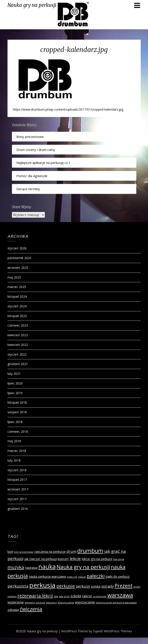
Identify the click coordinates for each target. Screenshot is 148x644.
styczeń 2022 (17, 354)
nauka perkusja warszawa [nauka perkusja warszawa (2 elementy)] (47, 576)
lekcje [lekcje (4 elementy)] (75, 559)
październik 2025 (19, 258)
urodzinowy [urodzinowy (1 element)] (100, 596)
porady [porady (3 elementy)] (108, 586)
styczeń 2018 (17, 470)
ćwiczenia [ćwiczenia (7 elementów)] (31, 609)
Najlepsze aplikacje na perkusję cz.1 (43, 163)
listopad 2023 (17, 316)
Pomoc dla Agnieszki (32, 176)
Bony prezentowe (30, 137)
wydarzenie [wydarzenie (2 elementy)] (16, 602)
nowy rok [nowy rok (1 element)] (72, 577)
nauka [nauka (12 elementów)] (47, 567)
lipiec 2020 (15, 383)
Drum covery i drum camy (36, 150)
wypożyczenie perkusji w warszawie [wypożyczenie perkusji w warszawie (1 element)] (116, 603)
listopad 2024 (17, 296)
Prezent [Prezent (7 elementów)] (124, 586)
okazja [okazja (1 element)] (82, 577)
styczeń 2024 (17, 306)
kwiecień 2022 (18, 345)
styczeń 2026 (17, 248)
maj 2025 (14, 277)
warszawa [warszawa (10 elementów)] (120, 595)
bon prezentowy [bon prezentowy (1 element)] (24, 552)
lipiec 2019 (15, 393)
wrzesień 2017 (18, 489)
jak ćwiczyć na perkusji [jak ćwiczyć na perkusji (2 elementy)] (41, 559)
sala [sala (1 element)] (56, 596)
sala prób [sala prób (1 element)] (64, 596)
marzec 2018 (17, 451)
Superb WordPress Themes (113, 631)
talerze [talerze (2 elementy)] (87, 596)
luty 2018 (14, 460)
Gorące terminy (28, 189)
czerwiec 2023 (18, 325)
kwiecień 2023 (18, 335)
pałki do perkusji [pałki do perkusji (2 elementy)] (118, 576)
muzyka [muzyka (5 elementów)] (16, 567)
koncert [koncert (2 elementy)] (63, 559)
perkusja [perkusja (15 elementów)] (42, 585)
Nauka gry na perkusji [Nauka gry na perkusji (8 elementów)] (83, 567)
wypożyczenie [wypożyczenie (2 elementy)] (85, 602)
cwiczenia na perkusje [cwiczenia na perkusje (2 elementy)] (50, 552)
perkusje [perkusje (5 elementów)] (66, 586)
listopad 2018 (17, 402)
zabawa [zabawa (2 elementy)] (13, 610)
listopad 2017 (17, 480)
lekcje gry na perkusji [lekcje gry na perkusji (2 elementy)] (97, 559)
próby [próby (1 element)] (137, 587)
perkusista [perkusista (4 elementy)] (18, 586)
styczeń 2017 (17, 499)
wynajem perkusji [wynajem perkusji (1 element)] (35, 603)
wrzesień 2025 (18, 268)
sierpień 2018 (17, 412)
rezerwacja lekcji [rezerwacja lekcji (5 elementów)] (35, 596)
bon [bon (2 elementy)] (10, 552)
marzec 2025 (17, 287)
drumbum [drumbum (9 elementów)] (90, 551)
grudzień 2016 (18, 509)
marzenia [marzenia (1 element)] (119, 559)
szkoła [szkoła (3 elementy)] (76, 596)
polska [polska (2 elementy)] (96, 586)
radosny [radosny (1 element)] (12, 596)
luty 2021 (14, 374)
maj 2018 (14, 441)
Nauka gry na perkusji (32, 5)
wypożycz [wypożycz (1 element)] (51, 603)
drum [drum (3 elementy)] (71, 551)
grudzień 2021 (18, 364)
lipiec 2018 (15, 422)
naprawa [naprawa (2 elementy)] (31, 568)
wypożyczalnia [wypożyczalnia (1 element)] (66, 603)
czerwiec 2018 (18, 431)
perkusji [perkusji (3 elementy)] (83, 586)
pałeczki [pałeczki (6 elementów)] (96, 576)
